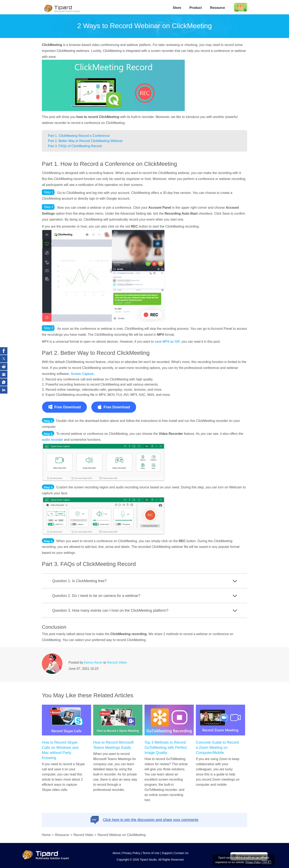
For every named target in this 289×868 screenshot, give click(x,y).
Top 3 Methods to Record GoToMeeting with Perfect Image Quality (166, 748)
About (116, 853)
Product (196, 8)
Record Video (117, 662)
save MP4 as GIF (167, 342)
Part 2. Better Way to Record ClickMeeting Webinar (85, 141)
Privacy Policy (131, 853)
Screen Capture (82, 374)
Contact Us (181, 853)
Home (46, 835)
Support (167, 853)
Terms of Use (151, 853)
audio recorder (52, 440)
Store (177, 8)
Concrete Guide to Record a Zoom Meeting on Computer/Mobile (217, 748)
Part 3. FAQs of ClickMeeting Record (75, 146)
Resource (217, 8)
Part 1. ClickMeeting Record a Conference (79, 136)
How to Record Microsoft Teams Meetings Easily (113, 745)
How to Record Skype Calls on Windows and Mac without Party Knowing (60, 750)
